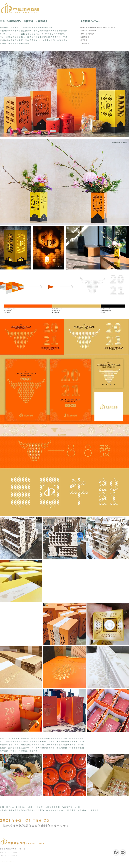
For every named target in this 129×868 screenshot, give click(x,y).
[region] (97, 337)
